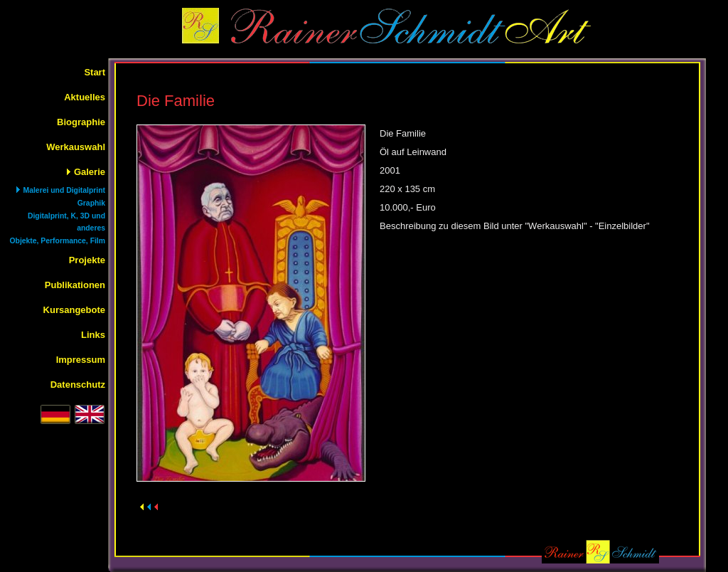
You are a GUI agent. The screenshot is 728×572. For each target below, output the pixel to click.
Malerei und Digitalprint (64, 190)
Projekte (87, 260)
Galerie (90, 172)
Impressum (81, 360)
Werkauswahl (76, 147)
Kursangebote (74, 310)
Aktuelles (85, 97)
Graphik (91, 203)
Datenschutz (78, 385)
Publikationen (75, 285)
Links (93, 335)
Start (95, 72)
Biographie (81, 122)
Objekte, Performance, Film (57, 241)
